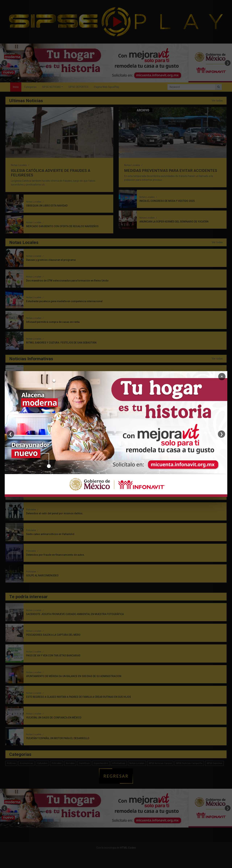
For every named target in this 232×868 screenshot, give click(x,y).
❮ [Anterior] (11, 434)
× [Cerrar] (222, 376)
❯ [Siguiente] (221, 434)
